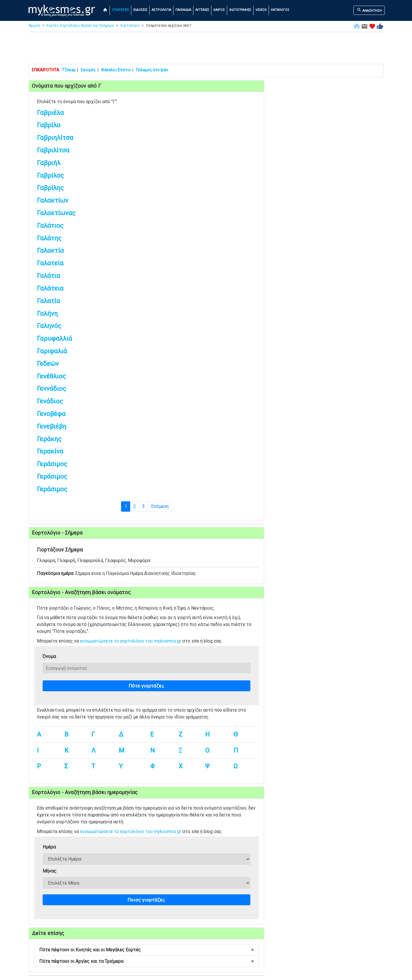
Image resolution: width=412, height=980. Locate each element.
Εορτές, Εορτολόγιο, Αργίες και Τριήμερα (80, 25)
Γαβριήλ (49, 163)
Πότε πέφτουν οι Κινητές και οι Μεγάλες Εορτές (146, 950)
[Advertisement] (206, 49)
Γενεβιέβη (52, 426)
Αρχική (34, 25)
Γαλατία (48, 301)
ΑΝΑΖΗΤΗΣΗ (369, 10)
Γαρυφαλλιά (55, 338)
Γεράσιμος (52, 464)
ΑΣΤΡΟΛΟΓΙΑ (161, 10)
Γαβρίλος (50, 175)
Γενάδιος (50, 401)
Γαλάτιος (50, 226)
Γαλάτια (48, 276)
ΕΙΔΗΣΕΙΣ (140, 10)
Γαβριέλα (50, 113)
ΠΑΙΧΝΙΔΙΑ (183, 10)
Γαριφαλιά (52, 351)
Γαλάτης (49, 238)
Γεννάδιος (51, 389)
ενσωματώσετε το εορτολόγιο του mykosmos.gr (131, 641)
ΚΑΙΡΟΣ (219, 10)
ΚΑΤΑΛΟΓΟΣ (280, 10)
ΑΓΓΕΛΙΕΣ (202, 10)
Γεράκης (49, 439)
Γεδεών (48, 364)
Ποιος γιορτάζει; (146, 900)
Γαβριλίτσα (53, 150)
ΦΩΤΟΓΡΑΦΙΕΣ (240, 10)
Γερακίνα (50, 451)
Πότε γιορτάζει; (146, 686)
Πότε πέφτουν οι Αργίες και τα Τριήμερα (146, 961)
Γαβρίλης (50, 188)
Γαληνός (49, 326)
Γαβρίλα (49, 125)
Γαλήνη (47, 314)
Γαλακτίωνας (56, 213)
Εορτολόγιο (130, 25)
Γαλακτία (50, 251)
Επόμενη (160, 506)
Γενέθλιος (51, 376)
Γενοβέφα (51, 414)
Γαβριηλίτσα (55, 138)
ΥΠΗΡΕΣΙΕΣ (120, 10)
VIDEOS (261, 10)
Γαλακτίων (53, 200)
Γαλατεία (50, 263)
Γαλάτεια (50, 288)
